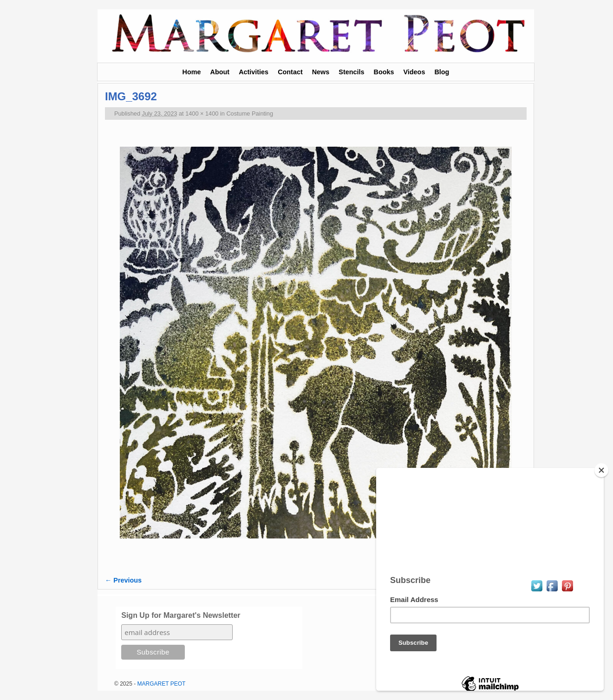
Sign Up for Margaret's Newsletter (181, 615)
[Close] (601, 470)
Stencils (351, 72)
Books (384, 72)
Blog (442, 72)
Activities (254, 72)
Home (192, 72)
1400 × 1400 (202, 113)
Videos (414, 72)
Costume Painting (250, 113)
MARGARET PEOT (162, 684)
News (321, 72)
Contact (290, 72)
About (220, 72)
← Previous (123, 580)
